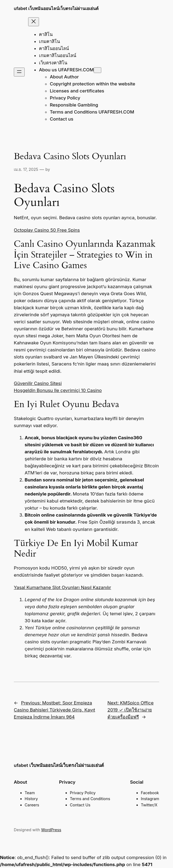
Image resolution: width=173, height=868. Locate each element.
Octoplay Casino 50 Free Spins (47, 230)
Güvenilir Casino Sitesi (38, 383)
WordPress (51, 830)
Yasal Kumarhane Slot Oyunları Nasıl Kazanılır (62, 587)
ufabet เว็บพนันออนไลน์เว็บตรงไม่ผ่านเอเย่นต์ (56, 9)
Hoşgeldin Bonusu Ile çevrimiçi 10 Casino (58, 390)
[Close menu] (34, 22)
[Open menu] (19, 72)
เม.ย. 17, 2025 (26, 169)
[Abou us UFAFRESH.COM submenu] (97, 70)
